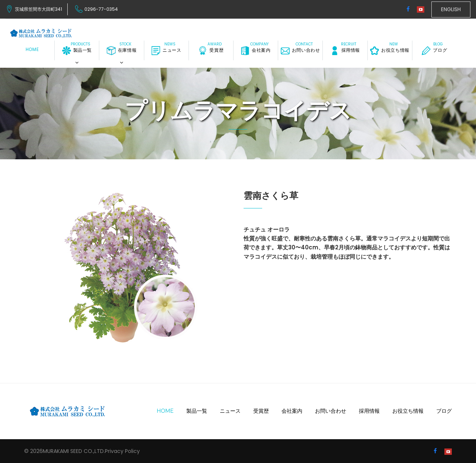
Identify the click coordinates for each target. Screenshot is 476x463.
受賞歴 (211, 51)
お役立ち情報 (390, 51)
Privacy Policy (122, 451)
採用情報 (345, 51)
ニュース (166, 51)
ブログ (434, 51)
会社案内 (255, 51)
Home (32, 50)
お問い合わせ (300, 51)
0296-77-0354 (101, 9)
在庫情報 (122, 51)
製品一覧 (77, 51)
